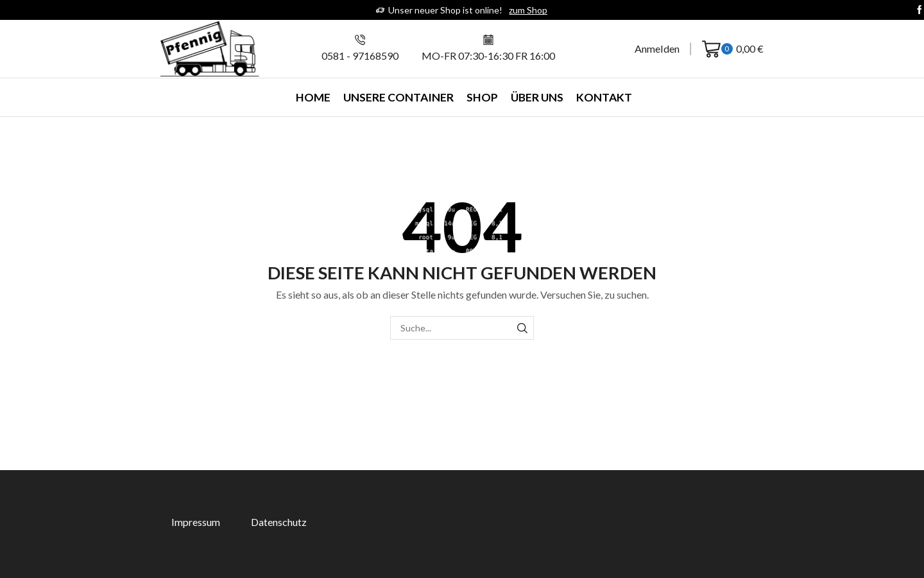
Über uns (537, 97)
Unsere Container (398, 97)
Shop (482, 97)
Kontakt (604, 97)
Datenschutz (279, 522)
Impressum (196, 522)
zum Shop (528, 10)
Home (313, 97)
